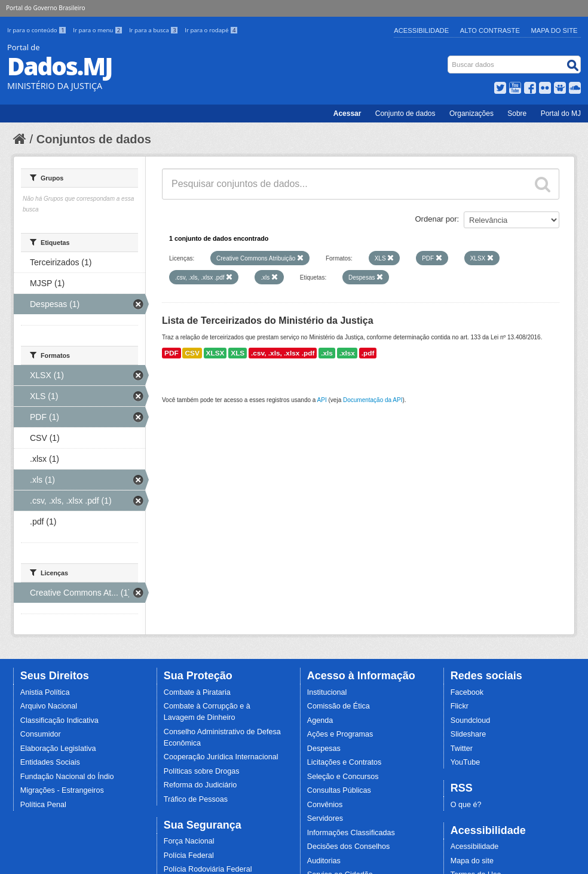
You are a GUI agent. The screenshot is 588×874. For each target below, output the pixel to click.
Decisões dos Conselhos (349, 847)
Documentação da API (373, 400)
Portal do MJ (561, 114)
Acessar (347, 114)
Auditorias (324, 861)
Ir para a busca (154, 30)
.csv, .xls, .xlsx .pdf (283, 353)
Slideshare (468, 734)
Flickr (460, 706)
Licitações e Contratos (344, 762)
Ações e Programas (340, 734)
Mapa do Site (555, 30)
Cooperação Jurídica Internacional (221, 757)
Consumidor (41, 734)
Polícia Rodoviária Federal (208, 869)
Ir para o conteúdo (38, 30)
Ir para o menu (99, 30)
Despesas (324, 749)
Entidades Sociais (50, 762)
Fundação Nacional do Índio (67, 777)
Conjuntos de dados (94, 139)
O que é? (466, 805)
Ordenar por (436, 219)
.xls (327, 353)
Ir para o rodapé (211, 30)
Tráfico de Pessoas (196, 799)
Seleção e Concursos (343, 777)
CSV (192, 353)
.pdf (368, 353)
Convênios (325, 805)
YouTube (465, 762)
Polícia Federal (189, 855)
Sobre (517, 114)
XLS (238, 353)
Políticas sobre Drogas (202, 771)
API (322, 400)
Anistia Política (45, 692)
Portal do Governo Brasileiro (45, 8)
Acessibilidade (421, 30)
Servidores (325, 818)
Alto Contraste (490, 30)
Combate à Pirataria (197, 692)
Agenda (320, 720)
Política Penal (43, 805)
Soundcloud (471, 720)
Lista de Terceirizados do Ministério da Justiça (268, 321)
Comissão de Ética (339, 706)
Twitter (462, 749)
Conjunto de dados (405, 114)
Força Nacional (189, 841)
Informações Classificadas (351, 833)
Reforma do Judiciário (200, 785)
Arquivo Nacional (49, 706)
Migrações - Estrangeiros (62, 790)
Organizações (471, 114)
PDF (171, 353)
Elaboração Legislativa (58, 749)
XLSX (215, 353)
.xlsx (347, 353)
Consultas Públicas (339, 790)
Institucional (327, 692)
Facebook (467, 692)
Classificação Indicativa (59, 720)
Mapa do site (472, 861)
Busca (449, 58)
